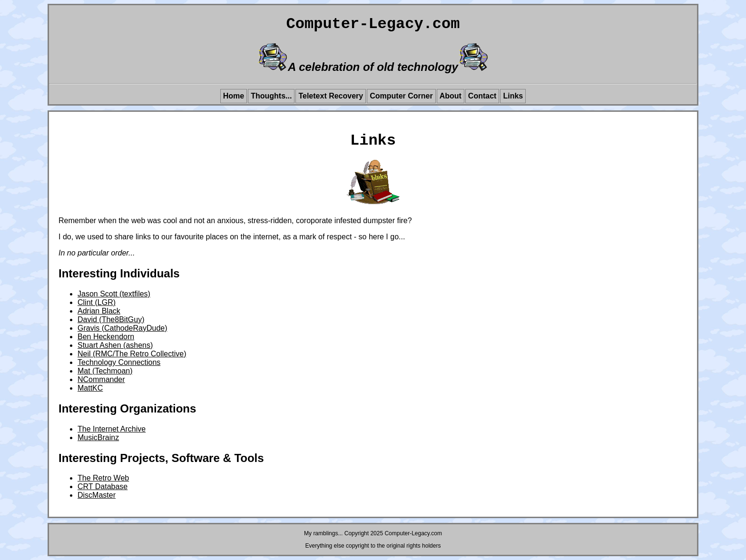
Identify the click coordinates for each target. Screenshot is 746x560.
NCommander (101, 379)
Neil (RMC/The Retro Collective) (132, 354)
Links (513, 96)
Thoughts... (271, 96)
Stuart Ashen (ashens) (115, 345)
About (451, 96)
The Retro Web (103, 478)
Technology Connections (119, 362)
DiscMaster (97, 495)
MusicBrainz (98, 437)
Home (234, 96)
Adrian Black (99, 311)
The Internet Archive (112, 429)
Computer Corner (401, 96)
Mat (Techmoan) (105, 371)
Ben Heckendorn (106, 337)
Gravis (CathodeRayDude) (123, 328)
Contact (482, 96)
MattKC (90, 388)
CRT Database (103, 486)
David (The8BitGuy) (111, 319)
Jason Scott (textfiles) (114, 294)
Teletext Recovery (331, 96)
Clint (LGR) (97, 302)
